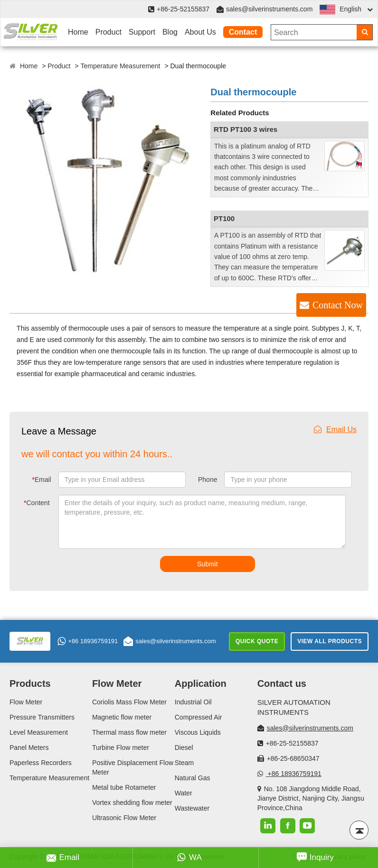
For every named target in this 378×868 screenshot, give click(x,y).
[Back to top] (359, 830)
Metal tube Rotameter (124, 787)
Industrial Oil (193, 702)
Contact (243, 32)
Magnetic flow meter (122, 717)
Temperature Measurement (120, 66)
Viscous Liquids (198, 732)
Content (37, 503)
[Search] (364, 32)
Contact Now (338, 305)
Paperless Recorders (41, 763)
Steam (184, 763)
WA (189, 858)
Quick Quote (257, 641)
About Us (200, 32)
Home (78, 32)
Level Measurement (39, 732)
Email (41, 480)
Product (109, 32)
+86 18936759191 (88, 641)
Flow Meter (26, 702)
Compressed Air (198, 717)
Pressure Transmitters (42, 717)
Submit (208, 564)
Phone (208, 480)
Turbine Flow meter (121, 748)
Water (184, 793)
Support (142, 32)
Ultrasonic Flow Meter (124, 818)
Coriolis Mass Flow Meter (129, 702)
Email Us (335, 429)
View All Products (330, 641)
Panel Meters (29, 748)
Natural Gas (193, 778)
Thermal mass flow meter (129, 732)
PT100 (224, 218)
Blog (170, 32)
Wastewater (192, 808)
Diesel (184, 748)
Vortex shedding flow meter (132, 803)
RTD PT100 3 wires (246, 129)
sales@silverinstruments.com (269, 9)
